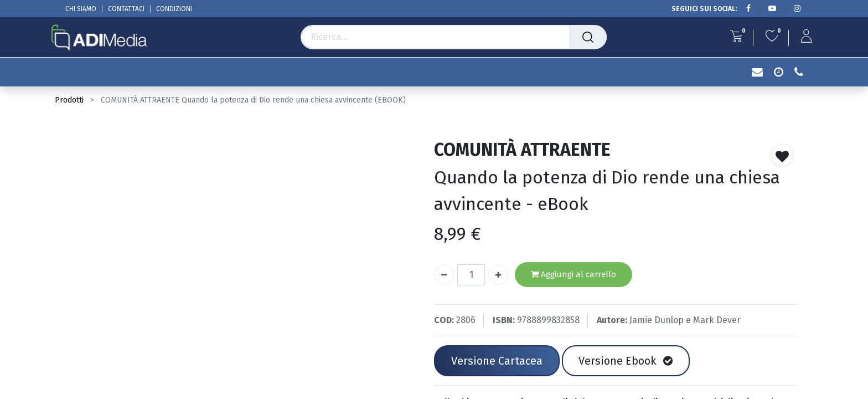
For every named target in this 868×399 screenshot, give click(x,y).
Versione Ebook (626, 361)
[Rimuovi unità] (444, 275)
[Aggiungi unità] (498, 275)
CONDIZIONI (174, 9)
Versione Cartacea (497, 361)
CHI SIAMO (81, 9)
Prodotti (69, 100)
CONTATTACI (126, 9)
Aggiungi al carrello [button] (573, 275)
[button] (782, 155)
